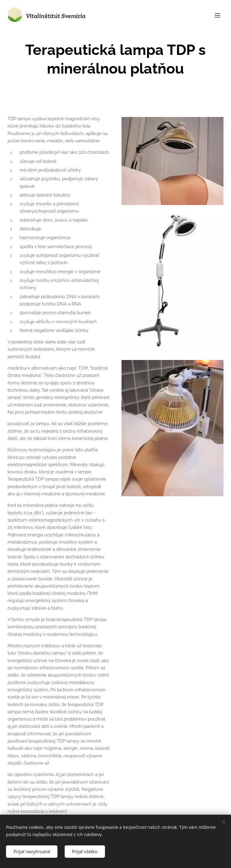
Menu (217, 15)
